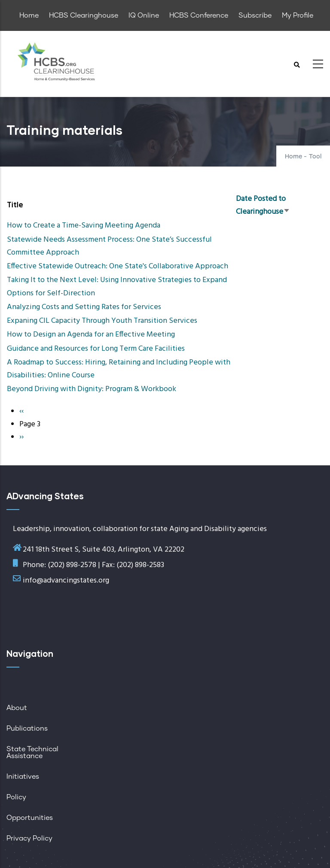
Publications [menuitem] (27, 728)
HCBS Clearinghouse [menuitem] (84, 15)
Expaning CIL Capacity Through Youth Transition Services (102, 321)
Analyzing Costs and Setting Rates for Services (84, 307)
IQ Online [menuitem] (144, 15)
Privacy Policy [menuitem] (29, 838)
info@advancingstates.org (66, 581)
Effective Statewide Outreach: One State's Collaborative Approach (118, 266)
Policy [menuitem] (16, 797)
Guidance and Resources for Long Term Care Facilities (96, 349)
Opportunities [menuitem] (30, 818)
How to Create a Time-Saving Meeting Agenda (84, 226)
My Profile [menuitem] (298, 15)
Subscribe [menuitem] (255, 15)
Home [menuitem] (29, 15)
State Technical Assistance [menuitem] (32, 753)
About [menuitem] (17, 708)
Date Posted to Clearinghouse (263, 205)
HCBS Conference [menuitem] (199, 15)
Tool (315, 157)
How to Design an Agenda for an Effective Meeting (91, 335)
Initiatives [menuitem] (23, 777)
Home (293, 157)
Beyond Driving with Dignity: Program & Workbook (92, 389)
